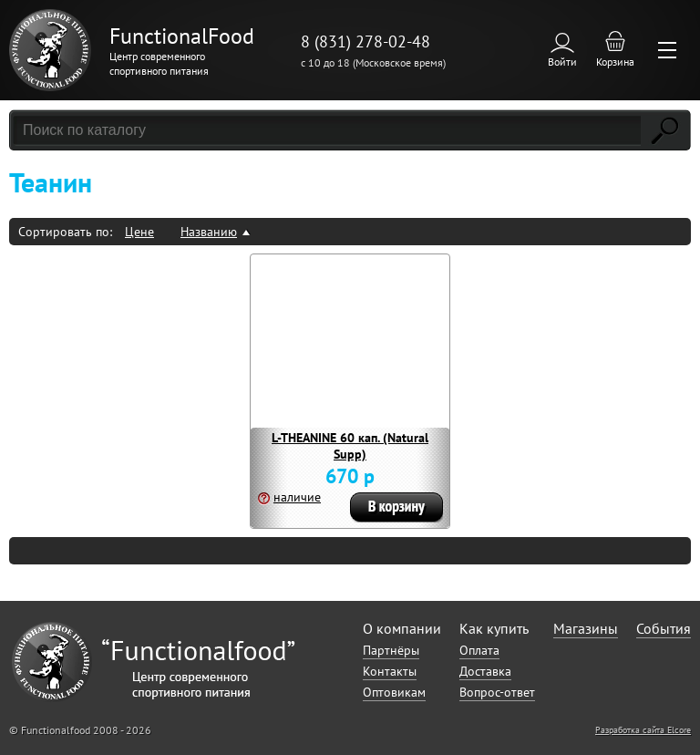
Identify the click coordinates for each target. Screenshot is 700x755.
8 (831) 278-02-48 (365, 41)
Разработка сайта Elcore (643, 730)
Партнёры (391, 650)
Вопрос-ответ (497, 692)
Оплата (479, 650)
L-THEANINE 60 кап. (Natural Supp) (350, 446)
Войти (562, 62)
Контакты (390, 671)
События (664, 628)
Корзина (615, 62)
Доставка (485, 671)
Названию (209, 232)
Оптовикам (394, 692)
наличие (297, 497)
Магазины (586, 628)
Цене (139, 232)
